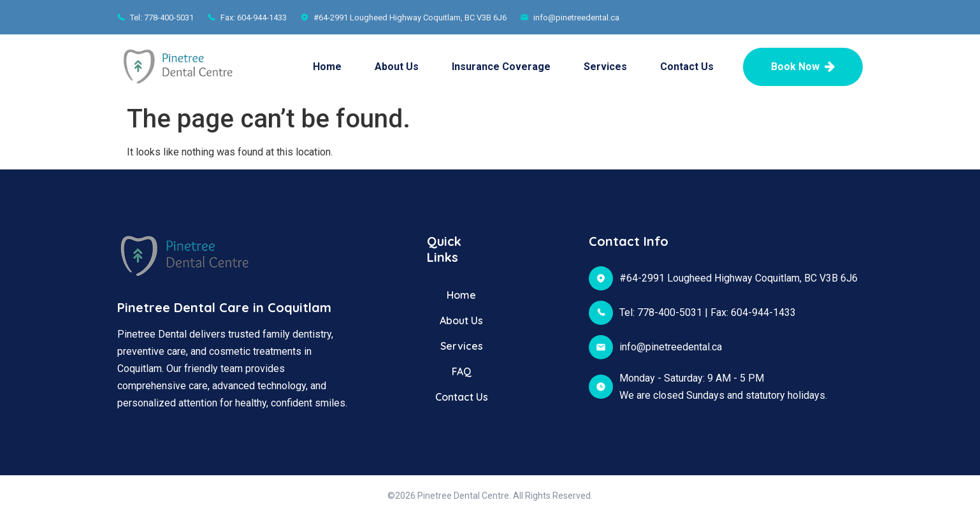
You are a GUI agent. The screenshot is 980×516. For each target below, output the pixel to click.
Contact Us (687, 67)
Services (605, 67)
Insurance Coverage (501, 67)
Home (327, 67)
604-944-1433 (763, 312)
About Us (397, 67)
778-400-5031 (670, 312)
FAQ (462, 371)
